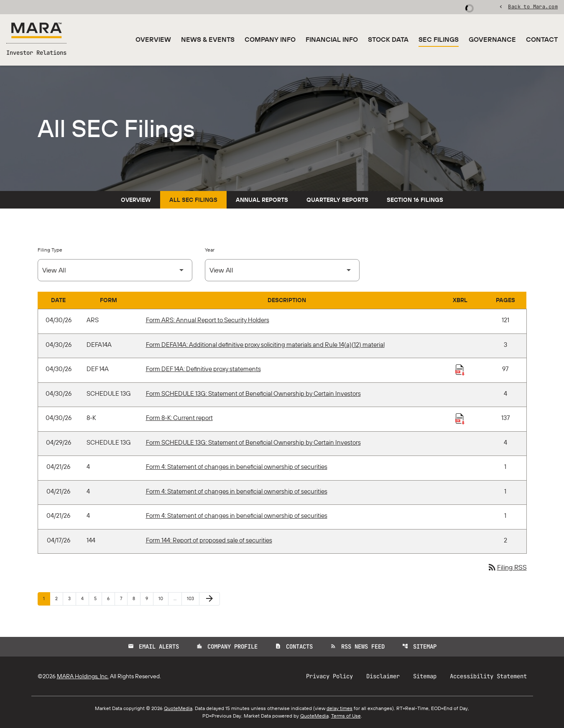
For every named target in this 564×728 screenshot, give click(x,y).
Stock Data (388, 39)
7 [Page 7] (124, 598)
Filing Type (50, 250)
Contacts (294, 647)
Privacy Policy (329, 676)
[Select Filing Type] (115, 270)
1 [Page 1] (46, 598)
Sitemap (419, 647)
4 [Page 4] (85, 598)
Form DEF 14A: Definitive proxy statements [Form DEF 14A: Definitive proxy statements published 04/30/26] (203, 369)
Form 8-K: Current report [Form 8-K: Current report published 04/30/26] (179, 418)
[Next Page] (209, 599)
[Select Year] (282, 270)
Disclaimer (383, 676)
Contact (542, 39)
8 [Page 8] (136, 598)
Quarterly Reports (337, 200)
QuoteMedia (178, 708)
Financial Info (332, 39)
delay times (339, 708)
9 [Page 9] (149, 598)
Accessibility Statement (488, 676)
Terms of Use (346, 716)
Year (210, 250)
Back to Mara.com (533, 6)
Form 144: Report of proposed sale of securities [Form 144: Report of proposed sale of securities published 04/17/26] (209, 540)
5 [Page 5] (98, 598)
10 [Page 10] (163, 598)
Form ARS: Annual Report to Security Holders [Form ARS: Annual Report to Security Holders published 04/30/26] (208, 320)
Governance (492, 39)
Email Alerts (153, 647)
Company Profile (227, 647)
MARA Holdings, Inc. (83, 676)
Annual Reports (262, 200)
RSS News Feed (357, 647)
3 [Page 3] (72, 598)
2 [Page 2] (59, 598)
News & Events (208, 39)
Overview (153, 39)
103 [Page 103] (192, 598)
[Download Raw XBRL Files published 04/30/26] (460, 369)
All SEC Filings (193, 200)
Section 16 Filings (415, 200)
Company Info (270, 39)
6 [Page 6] (111, 598)
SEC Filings (439, 39)
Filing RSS (507, 567)
